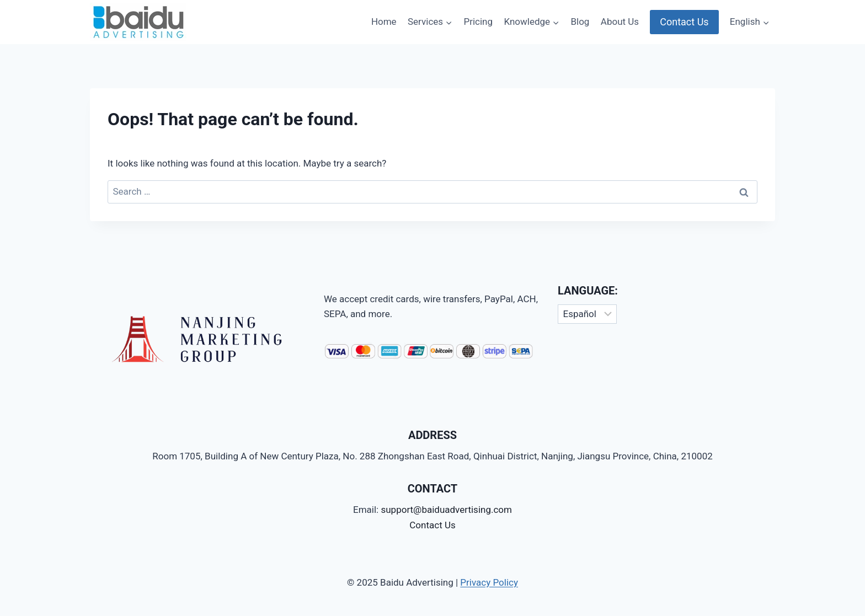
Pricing (478, 22)
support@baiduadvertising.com (446, 510)
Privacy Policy (489, 582)
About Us (620, 22)
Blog (580, 22)
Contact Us (684, 22)
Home (384, 22)
